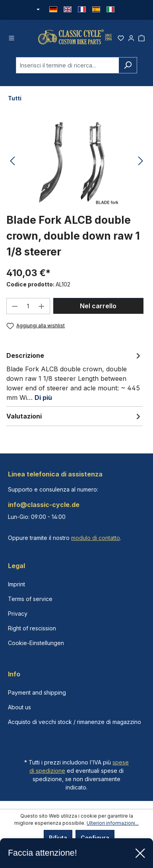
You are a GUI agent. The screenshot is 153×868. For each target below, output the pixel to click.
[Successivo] (141, 161)
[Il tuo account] (131, 37)
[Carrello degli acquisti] (141, 37)
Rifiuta (58, 838)
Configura (95, 838)
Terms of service (30, 599)
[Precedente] (12, 161)
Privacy (18, 614)
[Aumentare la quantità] (42, 306)
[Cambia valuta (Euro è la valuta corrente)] (38, 10)
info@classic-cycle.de (44, 505)
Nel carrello (98, 306)
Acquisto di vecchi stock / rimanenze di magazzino (75, 722)
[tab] (75, 376)
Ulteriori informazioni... (113, 823)
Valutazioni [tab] (75, 416)
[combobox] (67, 65)
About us (19, 707)
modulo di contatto (96, 538)
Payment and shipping (37, 692)
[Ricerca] (128, 65)
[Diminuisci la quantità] (15, 306)
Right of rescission (32, 628)
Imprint (16, 584)
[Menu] (12, 37)
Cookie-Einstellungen (36, 643)
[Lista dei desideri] (121, 37)
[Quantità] (28, 306)
